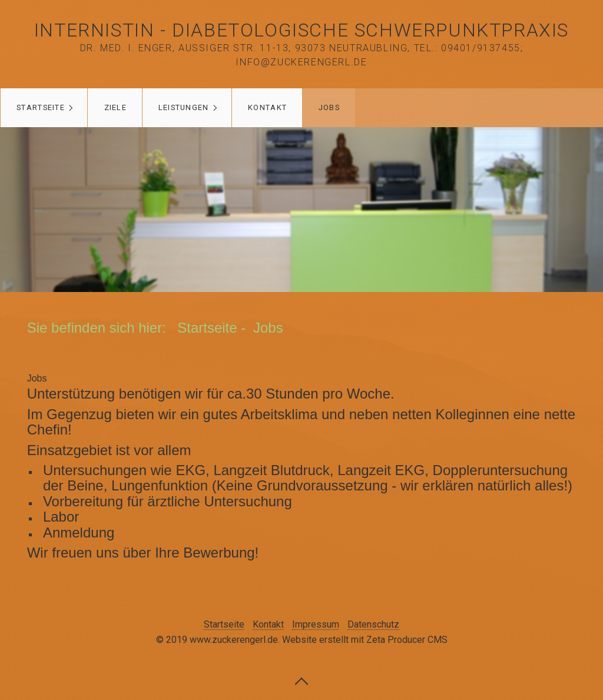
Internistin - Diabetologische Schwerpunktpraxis (301, 30)
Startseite (41, 107)
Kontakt (267, 107)
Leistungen (184, 107)
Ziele (115, 107)
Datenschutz (373, 625)
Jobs (329, 107)
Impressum (316, 625)
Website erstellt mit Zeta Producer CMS (365, 640)
